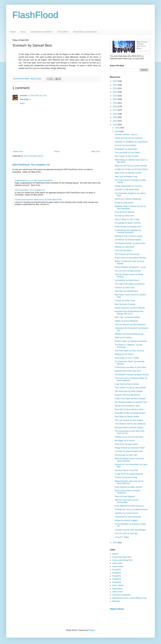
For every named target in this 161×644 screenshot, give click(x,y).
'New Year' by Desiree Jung (126, 177)
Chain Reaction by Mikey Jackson (128, 487)
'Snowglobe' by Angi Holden (126, 149)
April (117, 131)
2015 (115, 117)
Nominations (117, 589)
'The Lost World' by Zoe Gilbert (127, 153)
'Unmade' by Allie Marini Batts (127, 190)
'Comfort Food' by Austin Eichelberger (130, 530)
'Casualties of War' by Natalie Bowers (130, 413)
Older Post (95, 152)
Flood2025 (117, 582)
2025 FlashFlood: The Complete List (31, 165)
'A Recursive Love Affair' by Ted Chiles (130, 367)
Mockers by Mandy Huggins (126, 520)
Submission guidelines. (122, 595)
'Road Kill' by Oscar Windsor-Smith (129, 409)
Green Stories (118, 585)
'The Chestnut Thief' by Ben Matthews (130, 424)
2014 (115, 121)
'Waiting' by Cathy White (125, 247)
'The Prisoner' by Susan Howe (127, 254)
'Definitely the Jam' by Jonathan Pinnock (131, 509)
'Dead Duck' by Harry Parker (126, 444)
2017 (115, 110)
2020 (115, 99)
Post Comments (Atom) (33, 156)
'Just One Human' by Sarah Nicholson (130, 325)
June (117, 128)
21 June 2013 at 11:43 (37, 96)
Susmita (23, 96)
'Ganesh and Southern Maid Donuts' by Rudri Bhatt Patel (38, 200)
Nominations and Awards (85, 32)
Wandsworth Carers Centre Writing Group (129, 598)
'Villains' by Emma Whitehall (126, 321)
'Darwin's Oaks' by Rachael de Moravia (131, 341)
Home (13, 32)
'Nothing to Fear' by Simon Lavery (128, 236)
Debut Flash (117, 563)
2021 (115, 96)
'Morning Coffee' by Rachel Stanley (129, 428)
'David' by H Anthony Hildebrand (128, 199)
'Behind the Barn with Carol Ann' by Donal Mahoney (129, 482)
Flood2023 (117, 576)
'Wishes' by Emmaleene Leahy (127, 406)
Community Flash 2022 (122, 557)
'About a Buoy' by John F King (127, 219)
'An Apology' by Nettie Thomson (128, 223)
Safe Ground (117, 592)
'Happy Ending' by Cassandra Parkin (130, 448)
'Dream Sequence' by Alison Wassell (130, 308)
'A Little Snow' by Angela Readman (129, 474)
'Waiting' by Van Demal (124, 354)
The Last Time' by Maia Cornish (128, 271)
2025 (115, 81)
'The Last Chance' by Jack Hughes (129, 420)
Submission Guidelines (42, 32)
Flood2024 (117, 579)
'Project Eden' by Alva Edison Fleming (130, 258)
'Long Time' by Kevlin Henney (127, 384)
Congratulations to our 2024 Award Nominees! (34, 180)
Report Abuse (117, 609)
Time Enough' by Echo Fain (126, 455)
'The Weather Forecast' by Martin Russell (132, 375)
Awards (115, 554)
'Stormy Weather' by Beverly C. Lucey (130, 267)
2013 (115, 125)
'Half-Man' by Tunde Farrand (126, 513)
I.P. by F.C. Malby (122, 537)
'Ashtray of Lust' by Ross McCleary (129, 437)
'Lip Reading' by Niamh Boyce (127, 280)
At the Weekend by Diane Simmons (129, 506)
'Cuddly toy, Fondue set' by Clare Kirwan (131, 169)
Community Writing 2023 (122, 560)
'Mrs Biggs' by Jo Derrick (125, 441)
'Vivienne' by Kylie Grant (125, 288)
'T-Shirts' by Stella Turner (125, 301)
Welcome (116, 601)
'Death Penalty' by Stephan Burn (128, 227)
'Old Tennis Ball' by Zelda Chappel (129, 391)
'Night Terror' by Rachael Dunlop (128, 173)
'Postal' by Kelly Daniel (124, 203)
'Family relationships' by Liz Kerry (128, 186)
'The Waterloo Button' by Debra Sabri (130, 243)
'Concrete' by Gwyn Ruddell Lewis (129, 451)
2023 (115, 88)
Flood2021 (117, 570)
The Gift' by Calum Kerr (124, 216)
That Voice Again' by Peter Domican (129, 351)
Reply (22, 103)
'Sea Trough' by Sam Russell (126, 156)
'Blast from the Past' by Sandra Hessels (131, 166)
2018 (115, 107)
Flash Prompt (118, 567)
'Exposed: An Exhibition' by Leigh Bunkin (131, 142)
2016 (115, 114)
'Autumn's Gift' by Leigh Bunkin (127, 395)
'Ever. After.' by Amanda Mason (127, 317)
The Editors (63, 32)
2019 (115, 103)
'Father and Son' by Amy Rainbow (128, 138)
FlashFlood (35, 15)
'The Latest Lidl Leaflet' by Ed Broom (130, 284)
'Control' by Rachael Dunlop (126, 477)
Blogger (92, 630)
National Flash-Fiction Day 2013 (128, 371)
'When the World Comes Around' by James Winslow (129, 460)
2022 (115, 92)
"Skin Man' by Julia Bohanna (126, 291)
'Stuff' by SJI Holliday (123, 338)
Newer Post (18, 152)
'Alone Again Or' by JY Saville (127, 358)
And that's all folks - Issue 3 (126, 135)
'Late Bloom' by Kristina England (128, 240)
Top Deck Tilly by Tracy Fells (126, 470)
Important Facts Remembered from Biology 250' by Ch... (129, 312)
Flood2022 (117, 573)
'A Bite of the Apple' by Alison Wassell (130, 399)
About (23, 32)
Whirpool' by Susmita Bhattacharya (129, 334)
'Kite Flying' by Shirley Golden (127, 417)
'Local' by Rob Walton (123, 250)
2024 (115, 85)
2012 (115, 543)
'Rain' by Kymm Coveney (125, 304)
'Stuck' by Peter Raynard (125, 496)
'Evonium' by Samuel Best (125, 145)
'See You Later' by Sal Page (126, 533)
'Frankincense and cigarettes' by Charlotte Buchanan (128, 231)
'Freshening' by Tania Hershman (128, 517)
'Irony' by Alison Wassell (124, 212)
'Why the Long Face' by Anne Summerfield (127, 501)
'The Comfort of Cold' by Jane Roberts (130, 388)
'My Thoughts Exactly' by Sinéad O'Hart (131, 402)
